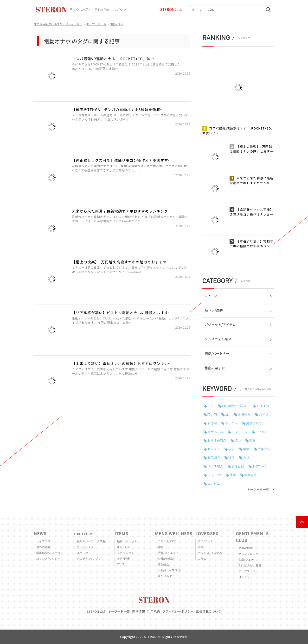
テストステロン (168, 541)
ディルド (262, 432)
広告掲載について (209, 611)
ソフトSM (214, 475)
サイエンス (43, 541)
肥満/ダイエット (168, 553)
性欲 (231, 458)
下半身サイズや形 (169, 570)
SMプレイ (259, 466)
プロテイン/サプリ (89, 558)
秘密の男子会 (215, 368)
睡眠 (160, 547)
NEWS (40, 533)
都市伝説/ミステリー (50, 553)
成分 (231, 449)
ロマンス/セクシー (48, 558)
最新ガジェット (127, 541)
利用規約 (154, 611)
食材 (246, 458)
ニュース (211, 296)
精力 (238, 440)
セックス (214, 449)
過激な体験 (245, 548)
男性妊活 (163, 564)
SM (227, 414)
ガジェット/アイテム (220, 325)
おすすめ (263, 406)
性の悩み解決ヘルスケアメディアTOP (58, 24)
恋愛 (252, 440)
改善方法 (264, 449)
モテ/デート (206, 541)
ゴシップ (244, 577)
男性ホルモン (256, 423)
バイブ (264, 414)
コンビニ (214, 484)
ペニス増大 (215, 466)
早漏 (246, 449)
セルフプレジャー (250, 554)
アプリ (121, 564)
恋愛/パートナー (217, 353)
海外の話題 (43, 547)
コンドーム (239, 432)
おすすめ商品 (217, 440)
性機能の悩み (166, 558)
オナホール (215, 432)
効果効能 (244, 414)
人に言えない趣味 (250, 565)
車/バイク (123, 547)
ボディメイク (85, 547)
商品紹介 (214, 458)
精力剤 (212, 414)
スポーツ (82, 553)
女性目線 (238, 466)
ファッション (126, 553)
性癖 (233, 475)
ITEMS (121, 533)
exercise (83, 533)
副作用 (212, 423)
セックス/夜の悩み (210, 553)
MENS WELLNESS (174, 533)
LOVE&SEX (207, 533)
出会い (202, 547)
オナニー (231, 423)
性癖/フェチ (246, 559)
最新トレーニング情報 (91, 541)
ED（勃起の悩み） (235, 406)
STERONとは (171, 9)
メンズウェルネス (218, 339)
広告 (211, 406)
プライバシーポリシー (178, 611)
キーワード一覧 (96, 24)
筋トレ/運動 (214, 310)
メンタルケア (166, 576)
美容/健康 (123, 558)
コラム (202, 558)
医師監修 (250, 475)
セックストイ (247, 571)
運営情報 (138, 611)
